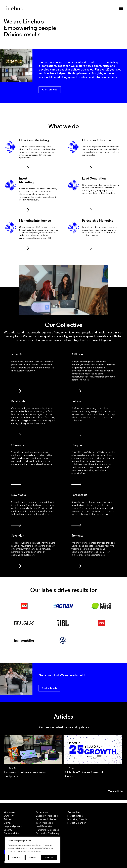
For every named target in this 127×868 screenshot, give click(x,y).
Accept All (49, 858)
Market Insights (75, 816)
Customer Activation (46, 819)
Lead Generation (44, 826)
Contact (8, 823)
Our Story (9, 816)
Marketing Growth (77, 819)
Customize (16, 858)
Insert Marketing (44, 823)
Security (8, 830)
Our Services (50, 90)
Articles (8, 819)
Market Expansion (77, 823)
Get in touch (49, 688)
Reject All (33, 858)
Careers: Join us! (12, 834)
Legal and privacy (13, 826)
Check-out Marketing (47, 816)
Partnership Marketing (47, 834)
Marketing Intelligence (47, 830)
